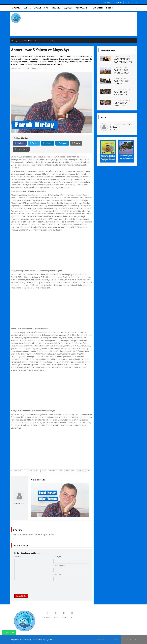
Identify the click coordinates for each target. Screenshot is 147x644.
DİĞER (109, 8)
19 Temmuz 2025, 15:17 (122, 89)
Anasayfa (15, 41)
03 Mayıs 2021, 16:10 (18, 68)
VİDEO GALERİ (82, 8)
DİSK (37, 471)
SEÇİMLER (68, 8)
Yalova (44, 471)
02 (45, 68)
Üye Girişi (106, 2)
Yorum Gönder (21, 596)
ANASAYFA (16, 8)
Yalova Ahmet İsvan (56, 471)
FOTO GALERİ (97, 8)
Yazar (22, 41)
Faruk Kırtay (29, 41)
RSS (108, 640)
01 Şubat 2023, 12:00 (121, 67)
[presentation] (31, 587)
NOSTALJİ (56, 8)
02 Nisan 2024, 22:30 (121, 78)
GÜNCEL (27, 8)
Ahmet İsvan (18, 471)
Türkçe (118, 2)
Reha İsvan (29, 471)
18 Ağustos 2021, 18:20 (122, 56)
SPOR (47, 8)
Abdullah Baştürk (83, 471)
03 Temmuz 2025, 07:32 (122, 100)
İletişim (115, 640)
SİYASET (37, 8)
